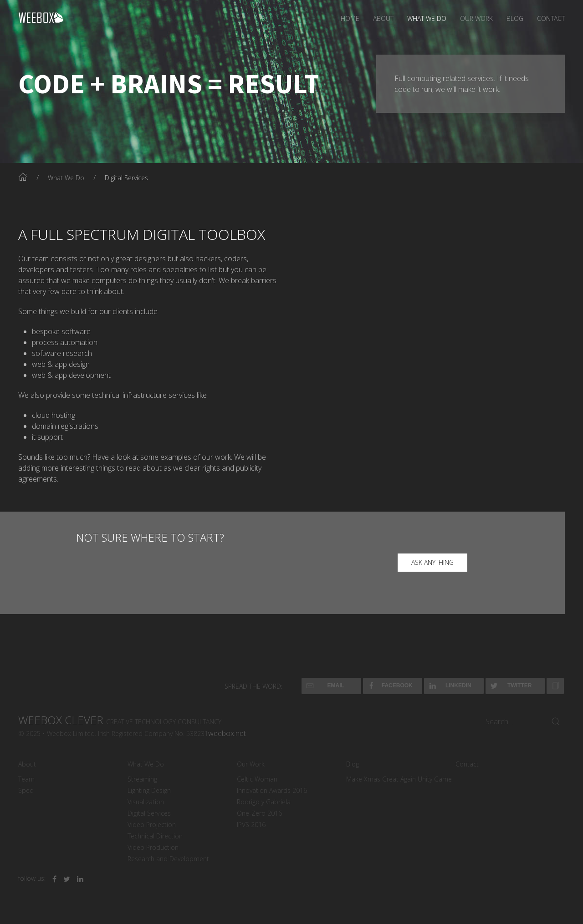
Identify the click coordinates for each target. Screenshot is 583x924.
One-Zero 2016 (259, 813)
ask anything (432, 562)
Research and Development (168, 859)
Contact (551, 18)
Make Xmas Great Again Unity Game (399, 779)
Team (26, 779)
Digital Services (149, 813)
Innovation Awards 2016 (272, 790)
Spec (26, 790)
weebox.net (227, 733)
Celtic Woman (257, 779)
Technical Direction (155, 836)
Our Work (476, 18)
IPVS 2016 (251, 825)
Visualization (146, 802)
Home (350, 18)
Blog (515, 18)
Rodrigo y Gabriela (264, 802)
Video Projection (152, 825)
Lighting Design (149, 790)
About (383, 18)
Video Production (153, 847)
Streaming (142, 779)
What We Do (427, 18)
